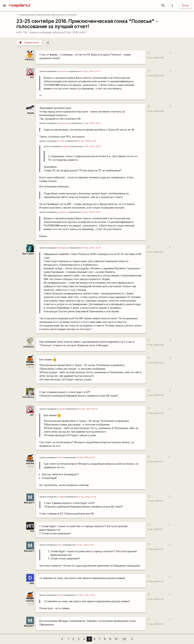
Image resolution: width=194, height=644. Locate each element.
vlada (61, 497)
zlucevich (63, 71)
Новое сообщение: (41, 32)
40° (32, 77)
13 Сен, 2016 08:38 (156, 345)
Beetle (31, 113)
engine (66, 146)
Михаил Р (29, 503)
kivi (60, 545)
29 (124, 639)
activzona (58, 32)
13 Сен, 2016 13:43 (155, 624)
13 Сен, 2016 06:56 (156, 111)
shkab (62, 141)
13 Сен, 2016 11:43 (155, 581)
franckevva (28, 397)
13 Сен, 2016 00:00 (156, 76)
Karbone (30, 59)
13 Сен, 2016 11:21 (155, 501)
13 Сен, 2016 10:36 (155, 395)
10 (116, 639)
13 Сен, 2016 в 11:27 (85, 545)
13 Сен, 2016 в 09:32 (88, 409)
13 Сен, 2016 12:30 (155, 599)
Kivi (32, 531)
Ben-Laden (28, 254)
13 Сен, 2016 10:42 (155, 413)
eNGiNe (30, 365)
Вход (185, 5)
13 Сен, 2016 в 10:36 (87, 497)
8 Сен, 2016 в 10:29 (88, 141)
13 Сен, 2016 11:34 (155, 549)
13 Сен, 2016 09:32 (156, 363)
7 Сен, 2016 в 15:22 (92, 123)
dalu (32, 583)
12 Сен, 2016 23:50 (156, 58)
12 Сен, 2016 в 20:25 (91, 248)
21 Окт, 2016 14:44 (76, 32)
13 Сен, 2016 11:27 (155, 529)
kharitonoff (64, 123)
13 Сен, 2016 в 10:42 (86, 458)
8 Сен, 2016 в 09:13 (92, 146)
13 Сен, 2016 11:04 (155, 462)
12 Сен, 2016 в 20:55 (91, 71)
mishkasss (29, 347)
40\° (61, 458)
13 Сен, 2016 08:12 (155, 252)
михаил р (63, 248)
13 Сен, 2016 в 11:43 (86, 595)
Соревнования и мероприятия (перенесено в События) (46, 15)
